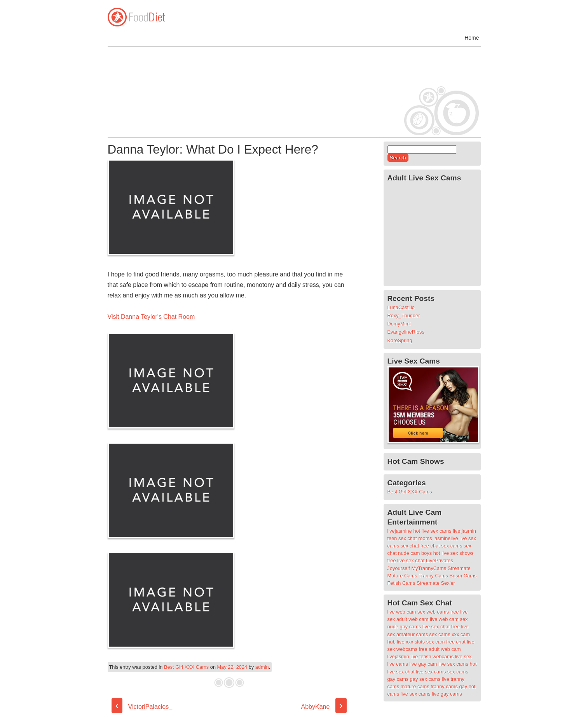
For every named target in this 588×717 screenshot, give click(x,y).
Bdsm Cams (463, 576)
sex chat (410, 546)
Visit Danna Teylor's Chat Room (151, 317)
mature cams (415, 686)
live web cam (402, 612)
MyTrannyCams (429, 568)
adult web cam (413, 619)
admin (262, 667)
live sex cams (453, 664)
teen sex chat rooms (410, 538)
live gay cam (423, 664)
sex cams (452, 546)
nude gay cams (404, 627)
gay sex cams (425, 679)
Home (472, 38)
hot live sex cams (432, 531)
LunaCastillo (401, 307)
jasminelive (446, 538)
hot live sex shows (454, 553)
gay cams (398, 679)
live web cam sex (449, 619)
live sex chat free (441, 627)
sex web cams (433, 612)
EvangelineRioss (406, 332)
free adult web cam (440, 649)
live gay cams (447, 694)
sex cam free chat (446, 642)
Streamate (459, 568)
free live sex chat (406, 560)
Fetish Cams (401, 583)
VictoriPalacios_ (142, 707)
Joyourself (399, 568)
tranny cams (444, 686)
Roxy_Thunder (404, 316)
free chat (430, 546)
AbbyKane (324, 707)
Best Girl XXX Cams (186, 667)
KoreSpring (400, 340)
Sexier (448, 583)
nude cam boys (415, 553)
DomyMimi (399, 324)
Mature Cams (402, 576)
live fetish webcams (432, 657)
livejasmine (400, 531)
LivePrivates (440, 560)
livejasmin (398, 657)
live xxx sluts (411, 642)
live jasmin (464, 531)
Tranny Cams (433, 576)
